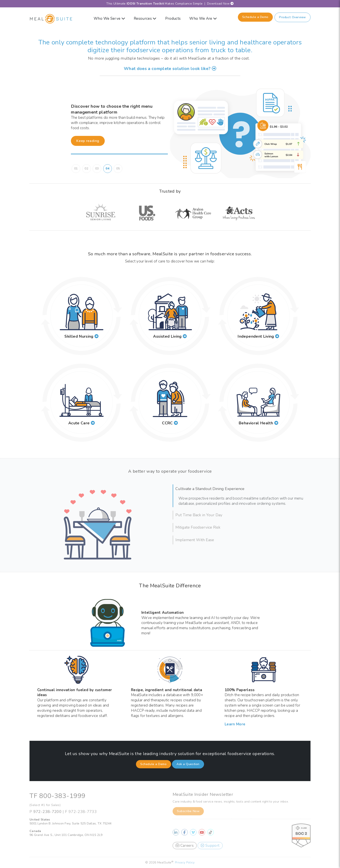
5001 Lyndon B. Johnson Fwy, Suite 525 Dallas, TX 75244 (70, 823)
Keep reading (88, 141)
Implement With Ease (195, 540)
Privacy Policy (185, 862)
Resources (145, 19)
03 (97, 169)
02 (86, 169)
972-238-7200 (47, 812)
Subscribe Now (188, 811)
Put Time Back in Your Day (199, 515)
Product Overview (293, 17)
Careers (185, 846)
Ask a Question (188, 764)
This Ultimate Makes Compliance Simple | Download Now (170, 4)
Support (210, 846)
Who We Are (203, 19)
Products (173, 19)
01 (76, 169)
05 (118, 169)
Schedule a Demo (255, 17)
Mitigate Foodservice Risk (198, 527)
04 (107, 169)
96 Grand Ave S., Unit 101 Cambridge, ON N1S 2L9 (66, 835)
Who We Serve (109, 19)
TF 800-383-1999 (57, 796)
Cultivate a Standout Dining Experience (210, 489)
